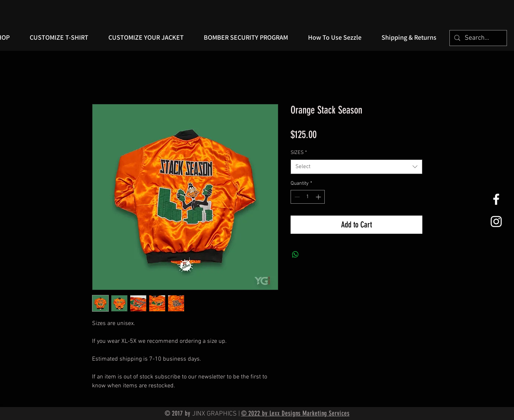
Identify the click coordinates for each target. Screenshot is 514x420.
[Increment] (319, 197)
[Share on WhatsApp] (295, 255)
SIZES (299, 153)
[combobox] (356, 167)
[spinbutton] (308, 197)
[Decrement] (296, 197)
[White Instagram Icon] (496, 222)
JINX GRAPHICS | (217, 414)
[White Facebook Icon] (496, 199)
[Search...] (478, 38)
